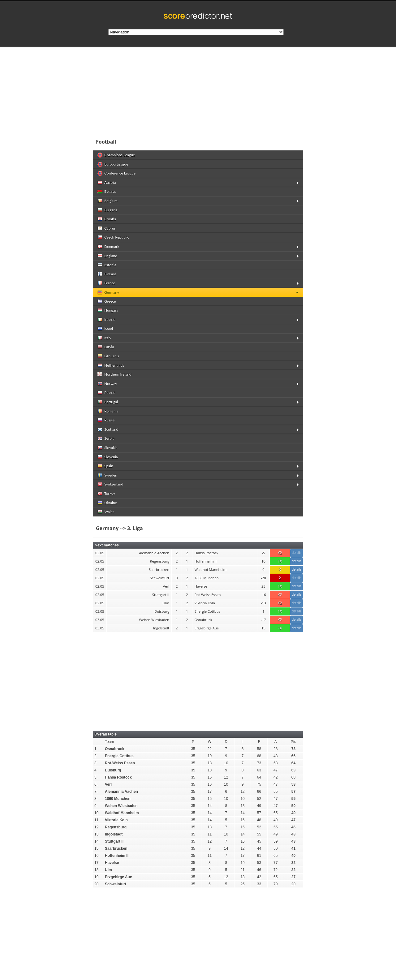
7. (96, 792)
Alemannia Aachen (121, 792)
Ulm (108, 870)
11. (97, 820)
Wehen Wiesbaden (121, 806)
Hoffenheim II (117, 856)
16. (97, 856)
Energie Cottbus (119, 756)
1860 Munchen (118, 799)
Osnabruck (115, 749)
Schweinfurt (116, 884)
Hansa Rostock (118, 777)
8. (96, 799)
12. (97, 827)
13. (97, 834)
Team (109, 742)
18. (97, 870)
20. (97, 884)
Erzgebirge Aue (118, 877)
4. (96, 770)
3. (96, 763)
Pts (293, 742)
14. (97, 841)
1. (96, 749)
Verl (108, 784)
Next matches (107, 545)
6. (96, 784)
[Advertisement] (238, 91)
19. (97, 877)
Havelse (112, 863)
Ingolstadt (114, 834)
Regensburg (116, 827)
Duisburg (113, 770)
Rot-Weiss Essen (120, 763)
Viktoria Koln (116, 820)
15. (97, 848)
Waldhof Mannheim (122, 813)
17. (97, 863)
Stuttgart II (114, 841)
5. (96, 777)
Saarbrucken (116, 848)
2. (96, 756)
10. (97, 813)
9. (96, 806)
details (297, 553)
